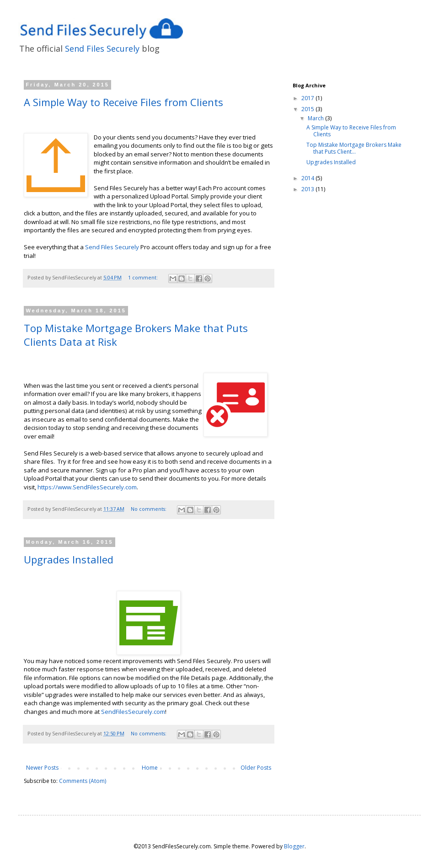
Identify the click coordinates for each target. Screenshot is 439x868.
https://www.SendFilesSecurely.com (87, 487)
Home (150, 768)
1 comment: (144, 277)
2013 (308, 189)
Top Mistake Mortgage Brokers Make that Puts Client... (354, 148)
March (316, 118)
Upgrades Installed (69, 559)
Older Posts (256, 768)
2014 (308, 178)
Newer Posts (42, 768)
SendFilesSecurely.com (133, 712)
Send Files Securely (102, 48)
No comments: (149, 509)
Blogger (294, 846)
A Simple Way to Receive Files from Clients (123, 102)
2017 (308, 98)
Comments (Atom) (83, 781)
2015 (308, 109)
